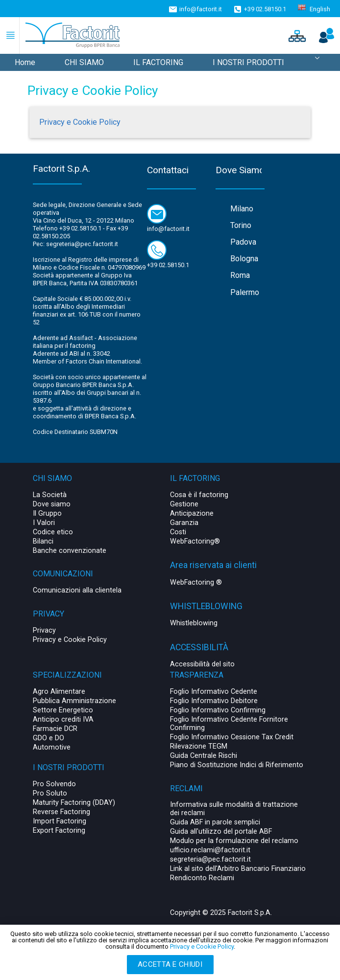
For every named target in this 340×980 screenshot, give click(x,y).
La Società (50, 495)
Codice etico (53, 532)
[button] (296, 35)
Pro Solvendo (54, 784)
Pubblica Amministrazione (74, 701)
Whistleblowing (194, 623)
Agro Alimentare (59, 692)
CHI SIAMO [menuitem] (84, 62)
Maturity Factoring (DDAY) (74, 803)
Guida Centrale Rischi (204, 756)
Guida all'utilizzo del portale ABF (221, 832)
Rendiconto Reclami (202, 878)
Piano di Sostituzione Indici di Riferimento (237, 765)
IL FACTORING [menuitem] (158, 62)
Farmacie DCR (55, 729)
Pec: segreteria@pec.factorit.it (75, 244)
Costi (178, 532)
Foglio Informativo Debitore (214, 701)
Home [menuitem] (25, 62)
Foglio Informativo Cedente (214, 692)
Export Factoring (59, 831)
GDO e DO (49, 738)
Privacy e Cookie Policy (80, 122)
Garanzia (184, 523)
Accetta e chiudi (170, 964)
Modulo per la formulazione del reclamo (234, 841)
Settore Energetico (63, 710)
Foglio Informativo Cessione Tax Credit (232, 737)
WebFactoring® (195, 541)
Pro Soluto (50, 793)
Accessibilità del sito (202, 664)
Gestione (184, 504)
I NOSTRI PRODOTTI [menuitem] (248, 62)
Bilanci (43, 541)
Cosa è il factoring (199, 495)
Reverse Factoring (61, 812)
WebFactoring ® (196, 582)
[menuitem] (317, 62)
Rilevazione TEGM (199, 746)
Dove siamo (52, 504)
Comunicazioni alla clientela (77, 590)
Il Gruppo (47, 513)
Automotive (52, 747)
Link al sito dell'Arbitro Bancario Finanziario (238, 869)
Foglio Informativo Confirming (218, 710)
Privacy (44, 630)
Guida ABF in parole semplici (215, 822)
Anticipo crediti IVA (63, 719)
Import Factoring (60, 821)
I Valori (44, 523)
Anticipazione (192, 513)
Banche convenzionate (70, 551)
